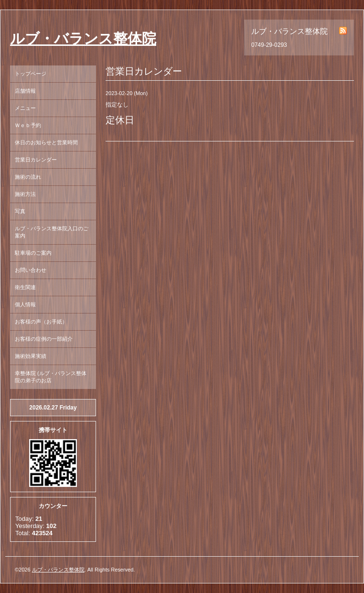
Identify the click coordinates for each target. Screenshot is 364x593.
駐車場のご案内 (33, 253)
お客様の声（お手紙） (41, 322)
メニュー (25, 108)
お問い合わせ (31, 270)
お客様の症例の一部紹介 (44, 339)
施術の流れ (28, 177)
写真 (20, 211)
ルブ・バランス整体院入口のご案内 (52, 232)
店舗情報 (25, 91)
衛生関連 (25, 287)
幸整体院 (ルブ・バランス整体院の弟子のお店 (51, 377)
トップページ (31, 74)
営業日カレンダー (36, 160)
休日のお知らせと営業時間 (46, 142)
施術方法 (25, 194)
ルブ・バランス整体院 (83, 38)
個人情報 (25, 304)
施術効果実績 (31, 356)
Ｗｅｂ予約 (28, 125)
